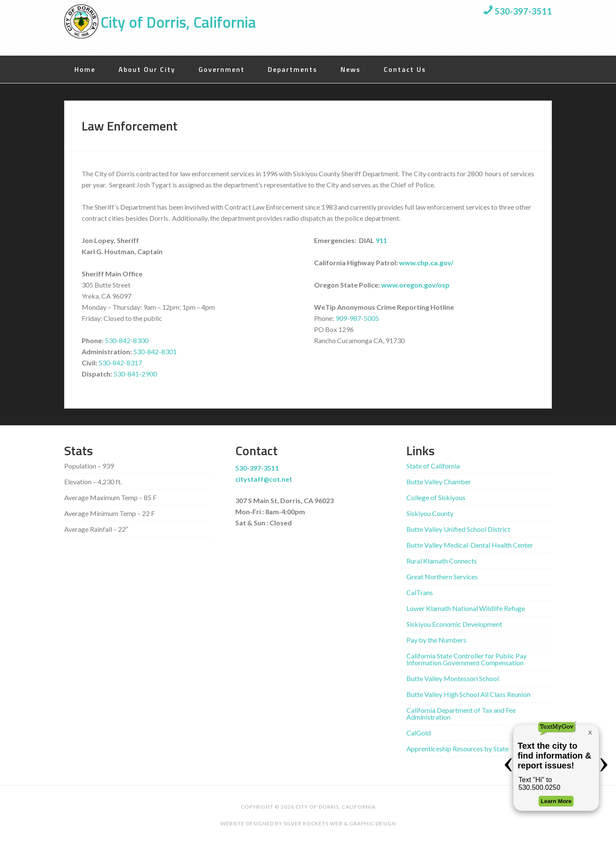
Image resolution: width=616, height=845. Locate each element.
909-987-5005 (357, 318)
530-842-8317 (120, 363)
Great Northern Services (442, 577)
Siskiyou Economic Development (454, 624)
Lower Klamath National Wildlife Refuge (466, 608)
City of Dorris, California (178, 22)
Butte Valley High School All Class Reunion (468, 694)
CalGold (419, 733)
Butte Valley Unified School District (458, 529)
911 (381, 240)
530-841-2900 (135, 374)
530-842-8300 (127, 340)
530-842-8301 (155, 351)
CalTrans (420, 592)
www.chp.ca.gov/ (426, 262)
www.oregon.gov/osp (415, 285)
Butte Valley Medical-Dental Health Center (470, 545)
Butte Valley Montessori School (453, 678)
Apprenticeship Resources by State (458, 749)
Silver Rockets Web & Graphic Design (340, 823)
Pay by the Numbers (436, 640)
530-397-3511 (517, 11)
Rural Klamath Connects (442, 561)
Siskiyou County (430, 513)
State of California (433, 466)
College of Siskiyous (436, 497)
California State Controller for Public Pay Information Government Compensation (466, 659)
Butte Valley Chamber (439, 482)
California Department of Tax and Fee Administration (461, 713)
